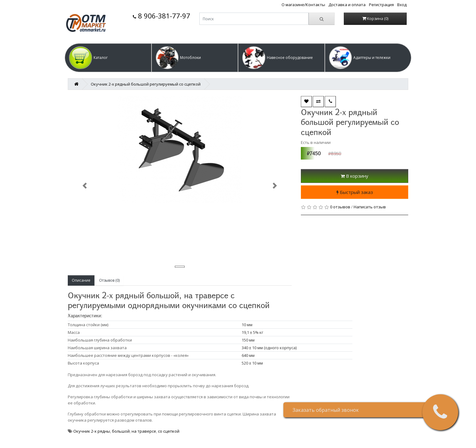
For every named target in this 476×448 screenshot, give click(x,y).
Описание (81, 280)
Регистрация (381, 5)
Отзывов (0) (109, 280)
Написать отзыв (370, 207)
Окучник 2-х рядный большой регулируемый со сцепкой (146, 84)
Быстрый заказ (355, 192)
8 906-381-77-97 (161, 16)
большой (121, 431)
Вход (402, 5)
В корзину (355, 176)
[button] (108, 58)
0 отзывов (340, 207)
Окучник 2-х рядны (92, 431)
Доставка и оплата (347, 5)
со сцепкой (169, 431)
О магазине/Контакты (303, 5)
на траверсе (144, 431)
